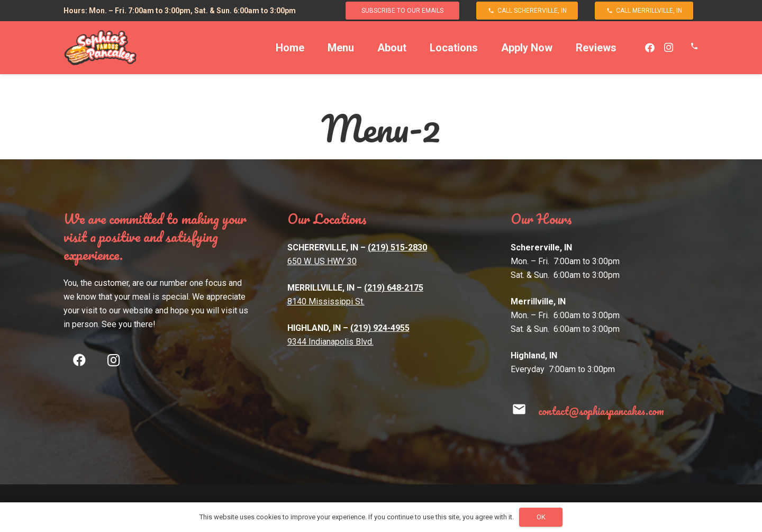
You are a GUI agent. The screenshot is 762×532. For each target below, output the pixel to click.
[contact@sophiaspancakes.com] (524, 411)
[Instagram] (669, 48)
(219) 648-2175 (394, 288)
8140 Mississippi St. (326, 301)
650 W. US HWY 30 (322, 261)
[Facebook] (650, 48)
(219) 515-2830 (397, 247)
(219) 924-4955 (380, 328)
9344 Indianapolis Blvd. (330, 342)
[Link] (100, 48)
